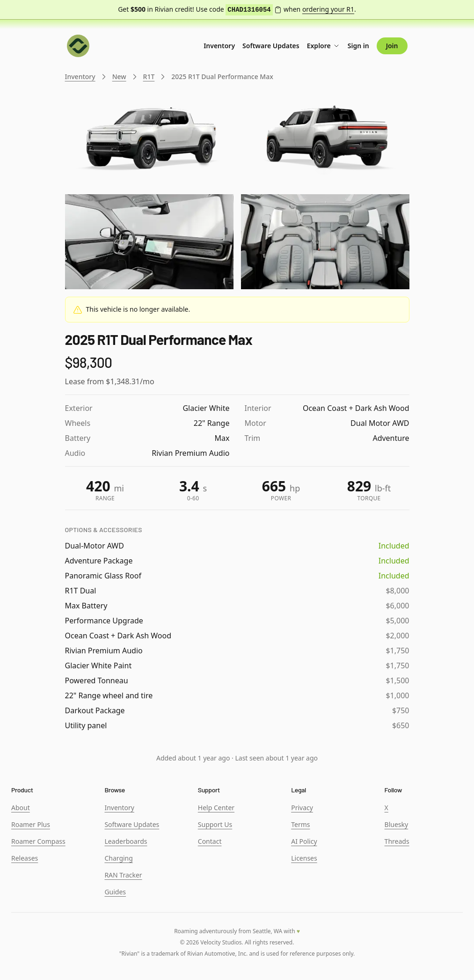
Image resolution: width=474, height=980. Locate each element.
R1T (149, 77)
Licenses (304, 858)
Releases (25, 858)
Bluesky (397, 824)
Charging (118, 858)
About (21, 808)
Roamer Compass (38, 841)
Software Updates (271, 46)
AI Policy (304, 841)
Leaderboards (126, 841)
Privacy (302, 808)
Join (392, 46)
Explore (324, 46)
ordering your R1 (328, 9)
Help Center (216, 808)
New (119, 77)
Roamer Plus (31, 824)
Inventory (219, 46)
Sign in (358, 46)
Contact (210, 841)
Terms (300, 824)
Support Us (215, 824)
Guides (115, 892)
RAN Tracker (123, 875)
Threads (397, 841)
